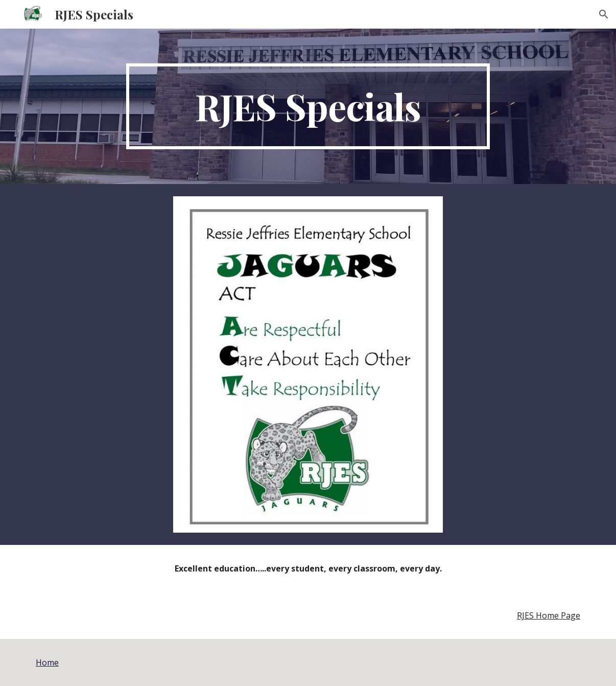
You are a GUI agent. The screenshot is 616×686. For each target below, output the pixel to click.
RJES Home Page (549, 615)
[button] (604, 14)
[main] (308, 106)
